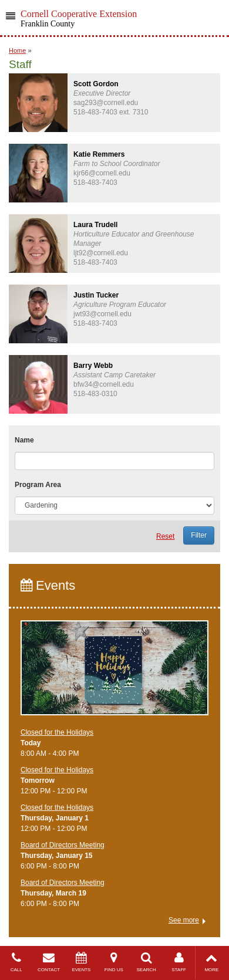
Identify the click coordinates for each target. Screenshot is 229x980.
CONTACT (48, 962)
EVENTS (81, 962)
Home (17, 50)
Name (24, 440)
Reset (165, 536)
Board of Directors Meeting (63, 845)
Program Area (38, 485)
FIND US (114, 962)
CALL (16, 962)
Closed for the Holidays (57, 732)
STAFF (179, 962)
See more (184, 920)
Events (48, 585)
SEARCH (147, 962)
